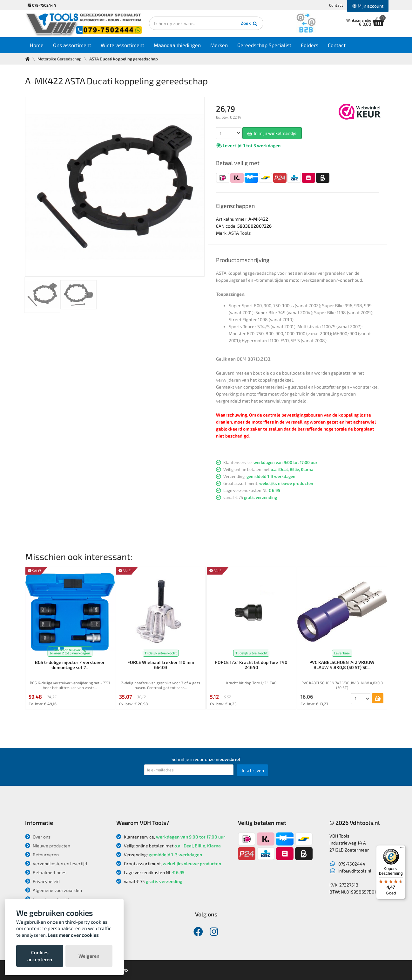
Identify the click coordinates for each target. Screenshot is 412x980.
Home (37, 45)
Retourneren (42, 855)
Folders (310, 45)
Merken (219, 45)
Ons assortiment (72, 45)
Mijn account (368, 6)
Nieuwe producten (48, 846)
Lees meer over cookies (73, 935)
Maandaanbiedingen (177, 45)
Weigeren (89, 956)
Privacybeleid (42, 881)
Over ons (38, 837)
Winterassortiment (122, 45)
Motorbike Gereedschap (60, 59)
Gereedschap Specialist (264, 45)
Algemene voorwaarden (54, 890)
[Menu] (402, 849)
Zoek (250, 24)
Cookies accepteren (40, 956)
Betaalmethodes (46, 872)
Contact (336, 5)
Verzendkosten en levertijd (56, 863)
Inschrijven (253, 770)
